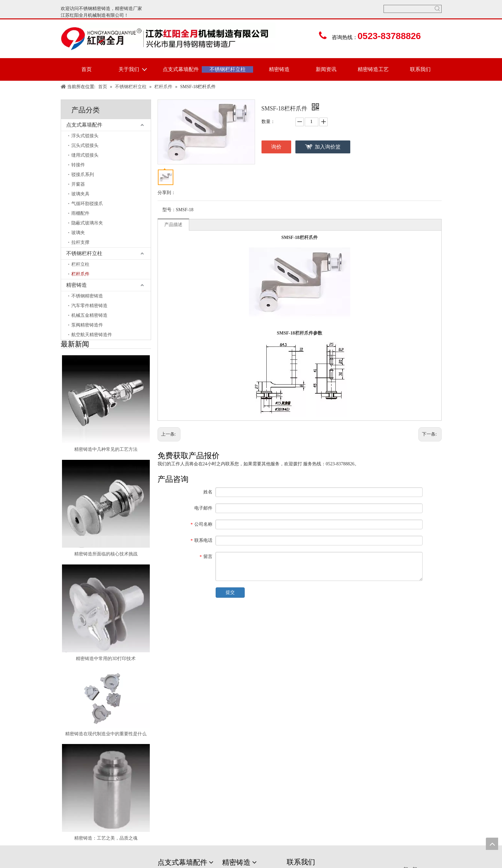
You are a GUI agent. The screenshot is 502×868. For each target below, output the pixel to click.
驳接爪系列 (83, 175)
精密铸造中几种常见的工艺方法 (106, 449)
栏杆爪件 (80, 274)
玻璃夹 (78, 233)
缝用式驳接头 (85, 155)
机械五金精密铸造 (89, 315)
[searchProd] (409, 9)
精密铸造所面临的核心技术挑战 (106, 554)
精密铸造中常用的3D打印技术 (106, 659)
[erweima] (412, 863)
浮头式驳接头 (85, 136)
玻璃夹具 (80, 194)
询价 (276, 147)
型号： (169, 210)
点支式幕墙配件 (84, 125)
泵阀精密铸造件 (87, 325)
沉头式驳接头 (85, 145)
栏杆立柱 (80, 264)
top (492, 844)
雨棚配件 (80, 213)
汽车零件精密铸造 (89, 306)
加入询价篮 (328, 147)
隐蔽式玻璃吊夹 (87, 223)
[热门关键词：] (438, 9)
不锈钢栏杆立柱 (84, 253)
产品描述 (173, 225)
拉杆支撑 (80, 242)
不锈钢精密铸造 (95, 9)
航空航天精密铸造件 (92, 335)
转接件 (78, 165)
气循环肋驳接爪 (87, 204)
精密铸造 (124, 9)
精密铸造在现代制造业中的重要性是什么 (106, 734)
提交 (230, 592)
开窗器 (78, 184)
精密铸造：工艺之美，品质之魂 (106, 838)
